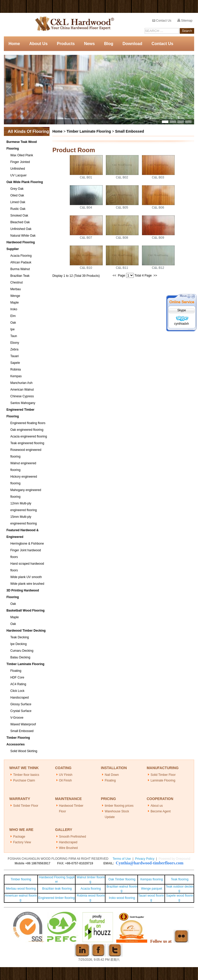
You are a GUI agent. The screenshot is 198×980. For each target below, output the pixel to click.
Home (14, 44)
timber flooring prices (119, 806)
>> (155, 276)
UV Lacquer (18, 175)
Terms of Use (122, 859)
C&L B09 (158, 238)
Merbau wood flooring (21, 889)
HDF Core (17, 677)
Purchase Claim (24, 780)
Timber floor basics (26, 775)
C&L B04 (86, 208)
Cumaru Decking (22, 651)
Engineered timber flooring (57, 898)
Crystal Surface (21, 711)
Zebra (14, 349)
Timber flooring (21, 879)
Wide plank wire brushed (27, 584)
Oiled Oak (17, 195)
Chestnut (16, 282)
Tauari (15, 356)
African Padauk (21, 262)
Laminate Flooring (163, 780)
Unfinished (18, 169)
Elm (13, 316)
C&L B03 (158, 177)
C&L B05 (122, 208)
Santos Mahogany (23, 403)
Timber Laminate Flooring (25, 664)
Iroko (14, 309)
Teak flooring (180, 879)
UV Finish (66, 775)
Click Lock (17, 691)
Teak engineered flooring (27, 443)
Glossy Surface (21, 704)
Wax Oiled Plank (22, 155)
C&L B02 (122, 177)
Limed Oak (18, 202)
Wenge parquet (152, 889)
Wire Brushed (68, 848)
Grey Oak (17, 189)
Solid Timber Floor (163, 775)
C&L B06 (158, 208)
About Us (38, 44)
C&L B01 (86, 177)
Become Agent (161, 811)
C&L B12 (158, 268)
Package (19, 837)
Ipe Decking (18, 644)
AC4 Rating (18, 684)
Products (66, 44)
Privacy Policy (145, 859)
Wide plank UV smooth (26, 577)
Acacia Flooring (21, 256)
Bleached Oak (20, 222)
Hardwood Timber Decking (26, 631)
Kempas (16, 376)
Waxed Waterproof (23, 724)
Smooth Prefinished (73, 837)
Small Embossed (22, 731)
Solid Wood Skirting (24, 751)
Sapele (15, 363)
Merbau (16, 289)
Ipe (13, 329)
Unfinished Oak (21, 229)
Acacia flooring (91, 889)
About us (157, 806)
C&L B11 (122, 268)
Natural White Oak (23, 236)
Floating (16, 671)
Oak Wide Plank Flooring (25, 182)
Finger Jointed (20, 162)
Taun (14, 336)
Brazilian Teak (20, 276)
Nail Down (112, 775)
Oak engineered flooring (27, 430)
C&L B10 (86, 268)
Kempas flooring (151, 879)
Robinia (16, 369)
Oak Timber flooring (122, 879)
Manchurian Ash (21, 383)
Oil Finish (65, 780)
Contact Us (162, 21)
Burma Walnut (20, 269)
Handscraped (19, 698)
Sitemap (185, 21)
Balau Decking (20, 657)
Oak (13, 323)
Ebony (15, 343)
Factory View (22, 842)
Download (132, 44)
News (89, 44)
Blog (109, 44)
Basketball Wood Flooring (26, 611)
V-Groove (17, 718)
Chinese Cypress (22, 396)
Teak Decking (20, 637)
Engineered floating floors (28, 423)
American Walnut (22, 390)
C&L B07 (86, 238)
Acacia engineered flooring (29, 436)
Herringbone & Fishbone (27, 544)
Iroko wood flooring (122, 898)
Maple (15, 303)
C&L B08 (122, 238)
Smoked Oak (19, 216)
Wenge (15, 296)
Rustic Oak (18, 209)
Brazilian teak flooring (56, 889)
